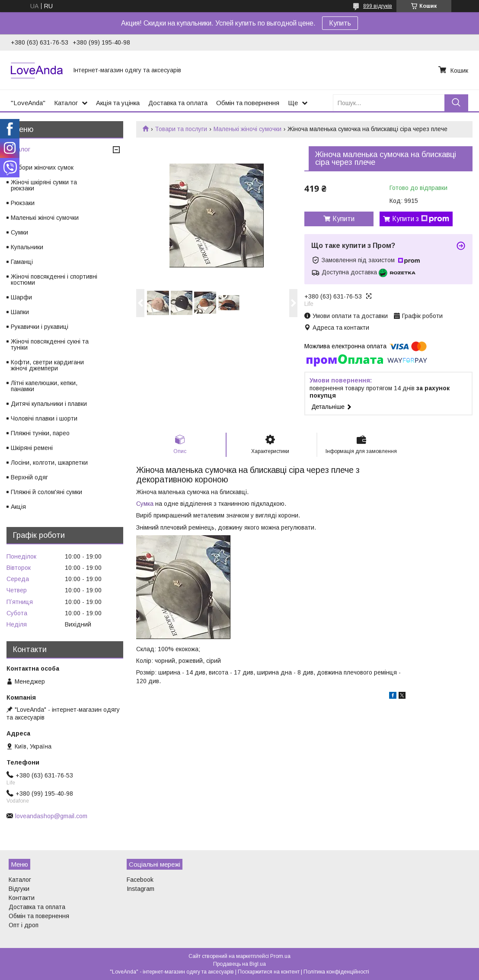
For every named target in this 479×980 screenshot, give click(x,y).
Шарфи (21, 297)
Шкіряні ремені (32, 448)
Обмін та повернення (248, 103)
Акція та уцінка (118, 103)
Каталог (66, 103)
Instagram (141, 889)
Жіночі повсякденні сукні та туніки (50, 344)
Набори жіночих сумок (42, 167)
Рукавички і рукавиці (40, 327)
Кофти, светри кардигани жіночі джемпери (47, 365)
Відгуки (19, 889)
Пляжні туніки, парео (40, 433)
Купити (343, 219)
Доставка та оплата (178, 103)
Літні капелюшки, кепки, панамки (44, 386)
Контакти (22, 898)
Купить (340, 23)
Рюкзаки (23, 203)
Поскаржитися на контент (269, 972)
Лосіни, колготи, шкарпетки (49, 463)
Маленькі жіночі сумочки (247, 129)
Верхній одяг (29, 477)
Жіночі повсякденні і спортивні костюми (54, 280)
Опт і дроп (24, 925)
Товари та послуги (181, 129)
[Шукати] (456, 103)
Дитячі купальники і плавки (49, 404)
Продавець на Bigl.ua (239, 964)
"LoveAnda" (28, 103)
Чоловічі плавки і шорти (44, 418)
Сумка (145, 504)
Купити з (421, 219)
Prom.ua (280, 956)
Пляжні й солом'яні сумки (46, 492)
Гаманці (22, 262)
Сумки (19, 232)
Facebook (140, 880)
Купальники (27, 247)
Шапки (20, 312)
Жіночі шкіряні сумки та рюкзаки (44, 185)
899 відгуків (378, 6)
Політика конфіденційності (336, 972)
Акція (18, 507)
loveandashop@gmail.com (51, 816)
